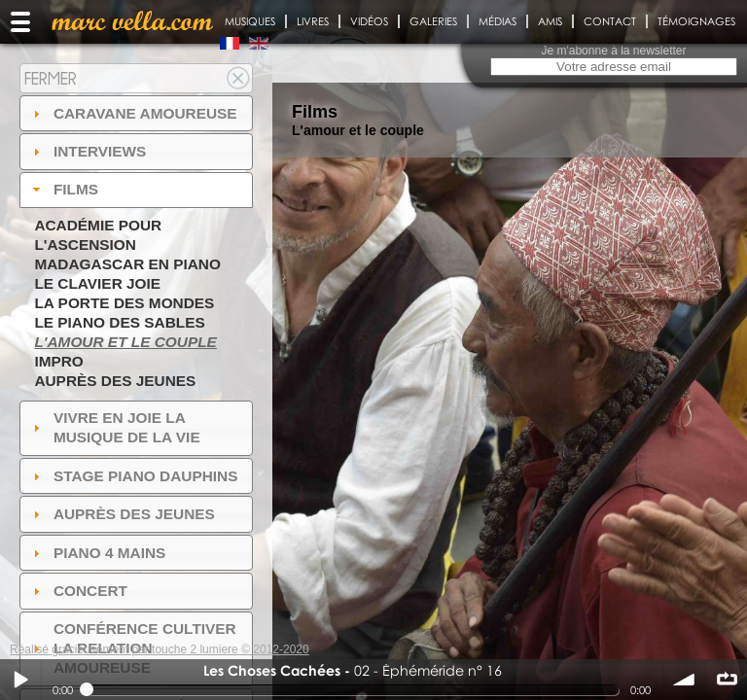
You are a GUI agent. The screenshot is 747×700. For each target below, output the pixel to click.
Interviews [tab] (88, 151)
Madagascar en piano (127, 264)
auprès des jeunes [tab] (122, 514)
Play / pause (20, 680)
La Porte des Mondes (124, 303)
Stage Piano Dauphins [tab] (133, 476)
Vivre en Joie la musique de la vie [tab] (114, 427)
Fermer (51, 78)
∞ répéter (727, 680)
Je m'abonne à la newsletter (613, 51)
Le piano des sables (119, 322)
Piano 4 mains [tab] (97, 553)
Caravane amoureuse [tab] (133, 113)
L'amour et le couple (125, 342)
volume (685, 680)
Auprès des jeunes (115, 381)
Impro (58, 361)
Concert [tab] (78, 591)
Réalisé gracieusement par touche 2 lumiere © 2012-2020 (160, 649)
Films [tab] (63, 189)
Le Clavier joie (97, 283)
